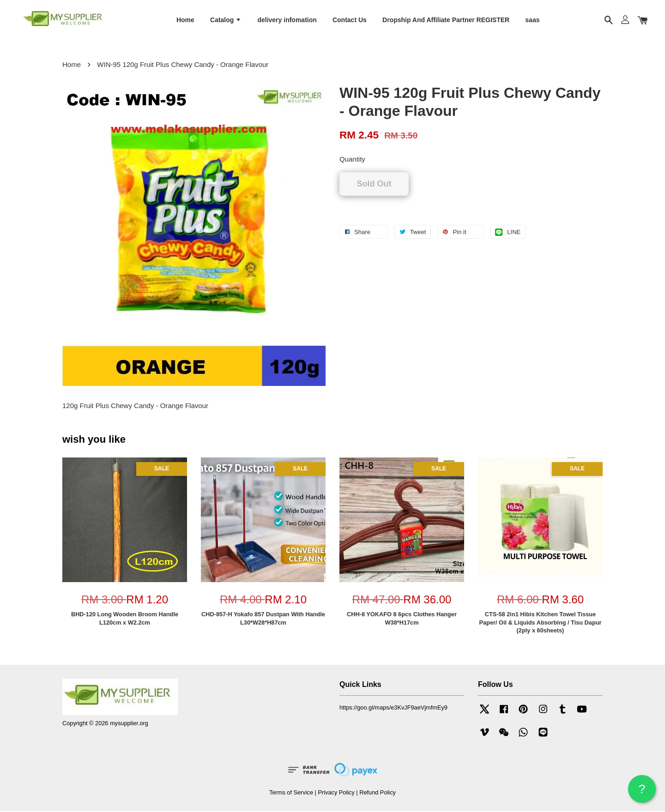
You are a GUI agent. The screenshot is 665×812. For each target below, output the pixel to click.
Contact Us (350, 20)
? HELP (642, 792)
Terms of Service (291, 793)
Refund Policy (378, 793)
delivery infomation (287, 20)
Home (185, 20)
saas (532, 20)
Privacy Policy (336, 793)
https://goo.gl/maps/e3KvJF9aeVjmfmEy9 (393, 708)
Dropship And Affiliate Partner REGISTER (446, 20)
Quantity (352, 160)
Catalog (226, 20)
